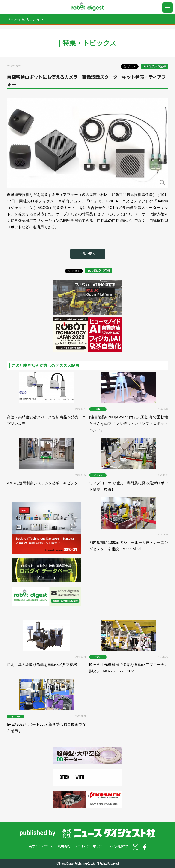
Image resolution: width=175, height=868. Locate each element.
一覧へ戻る (88, 254)
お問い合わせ (119, 846)
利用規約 (64, 846)
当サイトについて (41, 846)
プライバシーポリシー (90, 846)
